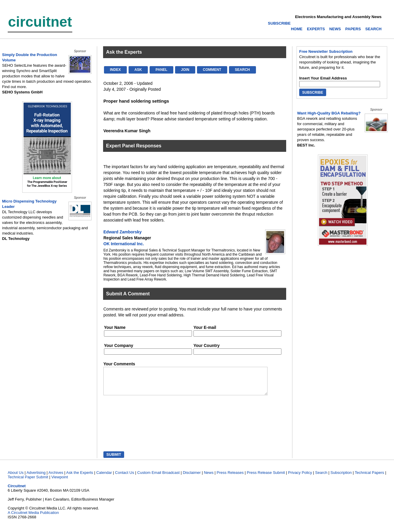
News (209, 478)
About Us (16, 478)
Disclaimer (192, 478)
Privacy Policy (300, 478)
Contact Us (124, 478)
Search (321, 478)
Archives (56, 478)
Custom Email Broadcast (158, 478)
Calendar (104, 478)
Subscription (341, 478)
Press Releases (230, 478)
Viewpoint (60, 482)
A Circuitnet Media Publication (33, 518)
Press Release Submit (266, 478)
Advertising (36, 478)
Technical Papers (370, 478)
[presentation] (131, 430)
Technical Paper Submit (28, 482)
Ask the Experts (80, 478)
